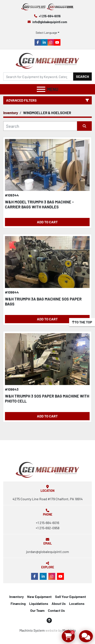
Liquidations (39, 603)
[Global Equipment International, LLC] (47, 469)
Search (82, 76)
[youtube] (57, 42)
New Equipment (39, 597)
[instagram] (51, 42)
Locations (77, 603)
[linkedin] (44, 42)
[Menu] (41, 89)
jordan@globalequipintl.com (47, 552)
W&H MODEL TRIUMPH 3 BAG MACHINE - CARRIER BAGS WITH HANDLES (39, 204)
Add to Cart (47, 222)
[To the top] (82, 322)
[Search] (38, 77)
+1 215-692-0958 (47, 528)
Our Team (37, 610)
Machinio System (32, 630)
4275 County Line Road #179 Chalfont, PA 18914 (48, 499)
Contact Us (56, 610)
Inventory (17, 597)
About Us (59, 603)
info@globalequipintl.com (50, 22)
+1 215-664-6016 (50, 16)
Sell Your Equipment (70, 597)
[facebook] (38, 42)
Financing (18, 603)
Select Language (46, 33)
